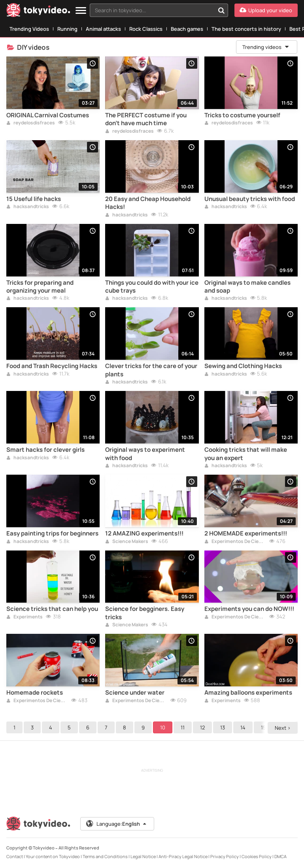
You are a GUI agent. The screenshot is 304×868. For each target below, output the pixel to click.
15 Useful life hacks (34, 199)
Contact (15, 856)
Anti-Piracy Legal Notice (183, 856)
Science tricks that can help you (52, 609)
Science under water (135, 693)
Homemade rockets (35, 693)
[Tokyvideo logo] (38, 12)
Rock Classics (146, 29)
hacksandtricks (28, 207)
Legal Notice (143, 856)
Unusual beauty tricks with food (250, 199)
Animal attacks (103, 29)
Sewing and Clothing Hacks (243, 366)
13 (223, 727)
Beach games (187, 29)
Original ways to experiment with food (145, 454)
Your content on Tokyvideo (53, 856)
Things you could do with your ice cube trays (152, 287)
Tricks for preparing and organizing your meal (40, 287)
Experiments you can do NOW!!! (249, 609)
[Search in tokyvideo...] (221, 10)
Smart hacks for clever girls (45, 450)
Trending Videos (29, 29)
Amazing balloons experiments (248, 693)
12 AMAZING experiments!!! (144, 534)
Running (67, 29)
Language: (117, 824)
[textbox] (152, 10)
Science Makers (127, 542)
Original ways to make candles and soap (247, 287)
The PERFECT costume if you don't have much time (146, 119)
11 (183, 727)
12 (202, 727)
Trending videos (266, 47)
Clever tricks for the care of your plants (151, 370)
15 (263, 727)
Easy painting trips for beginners (52, 534)
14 (243, 727)
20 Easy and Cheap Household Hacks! (148, 203)
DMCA (280, 856)
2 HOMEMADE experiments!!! (246, 534)
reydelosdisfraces (31, 123)
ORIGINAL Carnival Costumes (48, 115)
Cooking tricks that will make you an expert (246, 454)
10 (163, 727)
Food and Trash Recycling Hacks (52, 366)
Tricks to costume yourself (242, 115)
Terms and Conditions (105, 856)
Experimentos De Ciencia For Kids (235, 542)
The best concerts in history (246, 29)
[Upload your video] (266, 10)
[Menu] (81, 11)
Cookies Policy (257, 856)
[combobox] (159, 10)
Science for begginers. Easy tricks (145, 613)
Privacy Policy (225, 856)
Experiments (25, 617)
